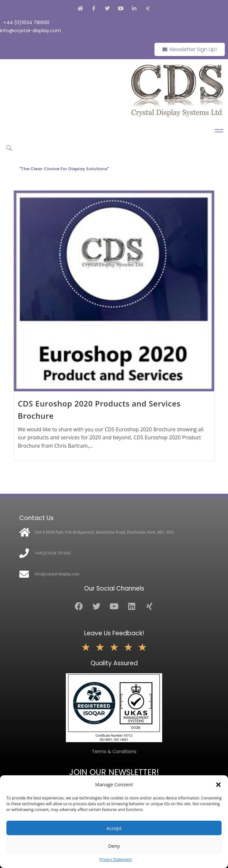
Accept (114, 828)
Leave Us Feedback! (114, 633)
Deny (114, 846)
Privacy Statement (116, 859)
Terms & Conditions (114, 751)
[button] (218, 785)
